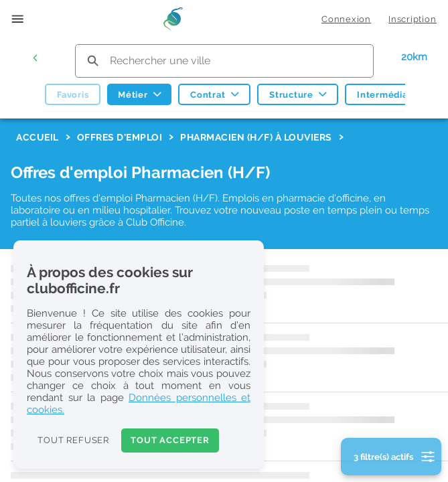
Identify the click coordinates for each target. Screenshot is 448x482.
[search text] (224, 61)
